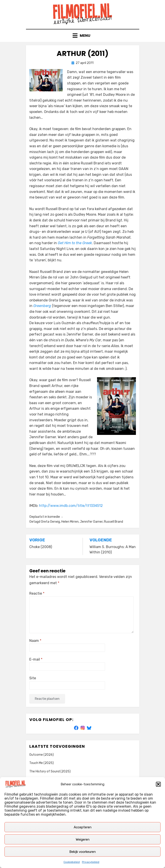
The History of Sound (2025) (50, 771)
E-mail (36, 659)
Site (33, 678)
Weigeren (83, 839)
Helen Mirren (70, 522)
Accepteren (83, 827)
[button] (158, 784)
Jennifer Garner (91, 522)
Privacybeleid (91, 862)
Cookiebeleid (72, 862)
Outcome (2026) (42, 755)
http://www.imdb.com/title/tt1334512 (71, 506)
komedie (54, 517)
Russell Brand (113, 522)
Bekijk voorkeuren (82, 852)
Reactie (37, 593)
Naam (35, 641)
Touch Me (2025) (42, 763)
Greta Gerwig (50, 522)
